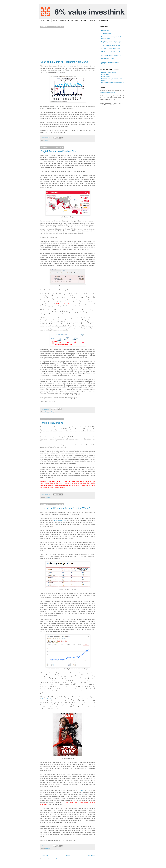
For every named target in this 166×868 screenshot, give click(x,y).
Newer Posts (45, 856)
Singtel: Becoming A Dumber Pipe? (59, 151)
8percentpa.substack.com (107, 92)
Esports (82, 790)
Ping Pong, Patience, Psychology (111, 42)
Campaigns (92, 20)
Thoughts (48, 497)
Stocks (55, 20)
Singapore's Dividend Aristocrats (111, 49)
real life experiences (59, 520)
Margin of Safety (106, 77)
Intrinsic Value (105, 74)
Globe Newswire (103, 20)
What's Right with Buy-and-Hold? (111, 45)
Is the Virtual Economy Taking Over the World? (65, 508)
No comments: (46, 138)
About (49, 20)
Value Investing (64, 20)
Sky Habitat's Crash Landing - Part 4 (112, 55)
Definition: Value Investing (109, 72)
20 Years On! (105, 30)
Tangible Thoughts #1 (52, 423)
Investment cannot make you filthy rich (112, 83)
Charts (47, 140)
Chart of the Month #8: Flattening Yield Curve (64, 62)
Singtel (53, 412)
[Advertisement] (68, 43)
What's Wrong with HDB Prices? (111, 52)
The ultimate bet (106, 34)
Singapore (48, 412)
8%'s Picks (75, 20)
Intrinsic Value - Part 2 (108, 59)
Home (42, 20)
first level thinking (46, 699)
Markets (47, 848)
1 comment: (46, 409)
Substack (83, 20)
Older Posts (91, 856)
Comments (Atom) (54, 859)
